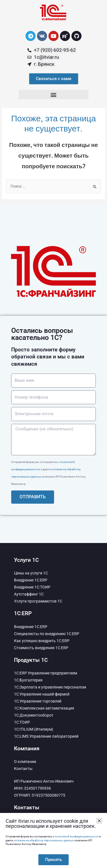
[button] (53, 95)
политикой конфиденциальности (77, 836)
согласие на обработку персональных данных (44, 840)
